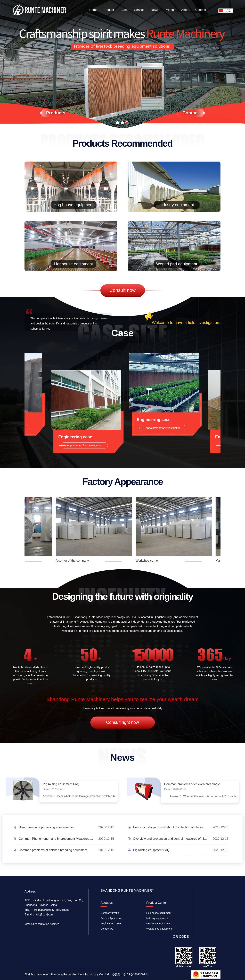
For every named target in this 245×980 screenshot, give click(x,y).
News (155, 10)
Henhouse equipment (73, 264)
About (185, 10)
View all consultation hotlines (42, 924)
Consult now (122, 290)
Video (170, 10)
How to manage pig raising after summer (46, 827)
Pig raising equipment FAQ (61, 784)
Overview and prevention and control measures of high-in (170, 839)
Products (56, 113)
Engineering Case (111, 923)
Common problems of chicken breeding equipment (53, 850)
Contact (201, 10)
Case (124, 10)
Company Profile (110, 913)
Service (139, 10)
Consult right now (122, 722)
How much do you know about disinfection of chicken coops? (170, 827)
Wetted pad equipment (177, 264)
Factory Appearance (112, 918)
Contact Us (107, 929)
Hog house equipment (74, 205)
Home (93, 10)
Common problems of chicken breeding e (192, 784)
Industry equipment (177, 205)
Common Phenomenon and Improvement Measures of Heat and (56, 839)
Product (109, 10)
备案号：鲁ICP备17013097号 (130, 974)
